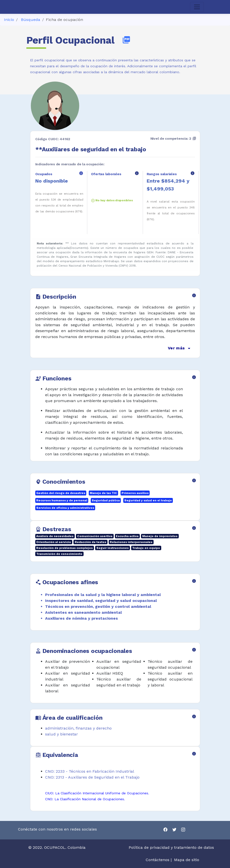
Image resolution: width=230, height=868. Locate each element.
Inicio (9, 20)
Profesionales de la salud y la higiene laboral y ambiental (103, 595)
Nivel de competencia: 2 (173, 138)
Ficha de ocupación (64, 20)
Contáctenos (158, 860)
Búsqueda (31, 20)
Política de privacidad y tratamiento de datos (172, 847)
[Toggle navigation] (197, 7)
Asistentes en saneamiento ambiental (83, 612)
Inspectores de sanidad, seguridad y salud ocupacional (101, 601)
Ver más (180, 348)
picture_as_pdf (126, 40)
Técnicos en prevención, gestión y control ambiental (98, 606)
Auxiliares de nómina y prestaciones (81, 618)
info (81, 173)
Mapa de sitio (187, 860)
